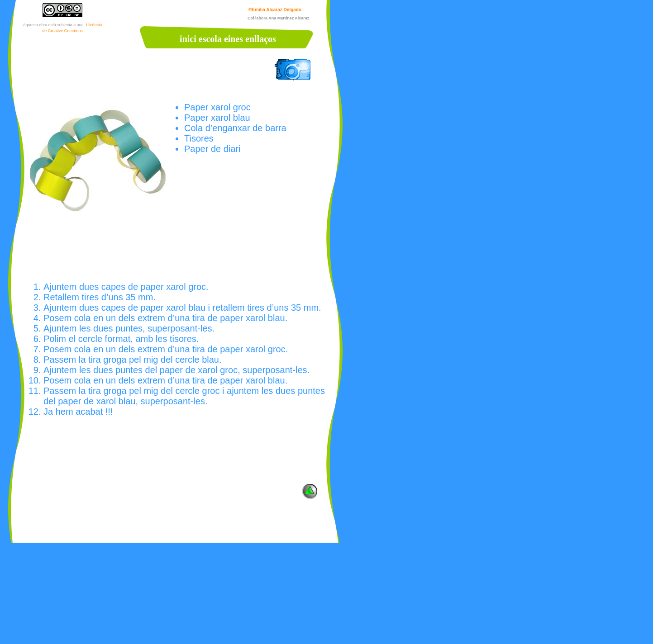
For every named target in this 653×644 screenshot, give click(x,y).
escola (210, 39)
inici (188, 39)
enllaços (261, 39)
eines (234, 39)
